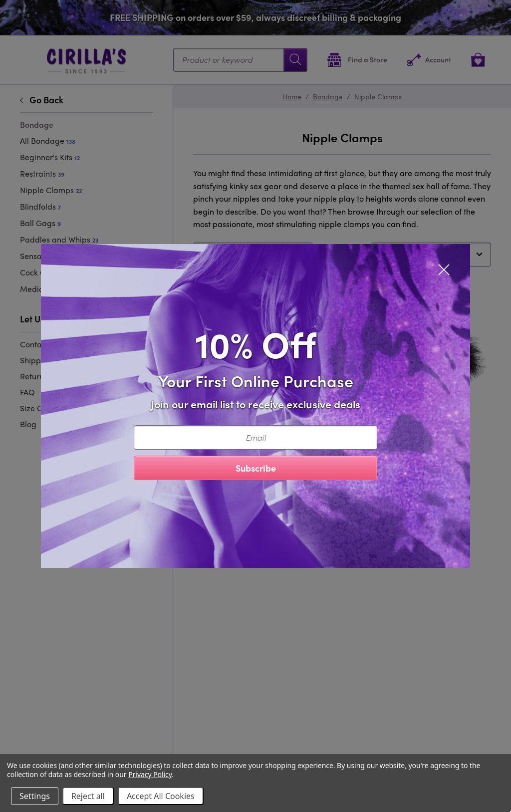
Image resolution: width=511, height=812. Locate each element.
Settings (35, 796)
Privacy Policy (150, 774)
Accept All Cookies (161, 796)
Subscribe (256, 468)
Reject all (88, 796)
